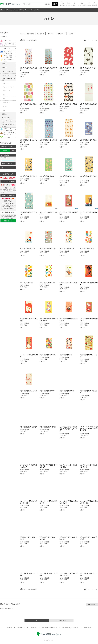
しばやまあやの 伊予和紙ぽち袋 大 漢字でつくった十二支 (68, 429)
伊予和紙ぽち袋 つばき (87, 248)
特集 (1, 10)
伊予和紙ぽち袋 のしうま (28, 248)
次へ (93, 41)
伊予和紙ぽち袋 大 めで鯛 (48, 427)
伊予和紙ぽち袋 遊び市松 (48, 355)
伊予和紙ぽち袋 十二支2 (47, 283)
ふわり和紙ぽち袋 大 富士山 (48, 140)
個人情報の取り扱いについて (70, 628)
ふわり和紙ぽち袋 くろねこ (68, 104)
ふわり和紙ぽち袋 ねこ (67, 68)
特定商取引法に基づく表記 (49, 628)
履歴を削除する (92, 605)
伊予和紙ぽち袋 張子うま (48, 248)
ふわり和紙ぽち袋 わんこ (48, 176)
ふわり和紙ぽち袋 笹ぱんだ (28, 176)
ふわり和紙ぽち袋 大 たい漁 (48, 68)
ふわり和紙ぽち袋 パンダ (88, 68)
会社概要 (9, 628)
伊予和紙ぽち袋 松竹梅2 (47, 391)
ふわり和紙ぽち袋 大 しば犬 (68, 140)
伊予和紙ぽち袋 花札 (66, 355)
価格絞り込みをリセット (8, 163)
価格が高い (61, 34)
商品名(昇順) (30, 34)
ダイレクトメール (11, 10)
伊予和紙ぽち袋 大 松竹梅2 (28, 427)
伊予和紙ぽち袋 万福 (26, 283)
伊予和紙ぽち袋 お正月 (67, 248)
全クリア (13, 151)
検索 (55, 4)
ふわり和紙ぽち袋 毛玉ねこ (88, 140)
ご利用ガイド (21, 628)
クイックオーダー (34, 10)
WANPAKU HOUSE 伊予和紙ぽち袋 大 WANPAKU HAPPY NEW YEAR (89, 429)
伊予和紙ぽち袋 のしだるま (28, 391)
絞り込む (5, 151)
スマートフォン (61, 620)
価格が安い (51, 34)
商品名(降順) (41, 34)
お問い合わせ (23, 10)
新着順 (71, 34)
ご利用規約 (33, 628)
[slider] (1, 160)
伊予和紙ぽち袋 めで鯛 (67, 391)
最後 (96, 41)
